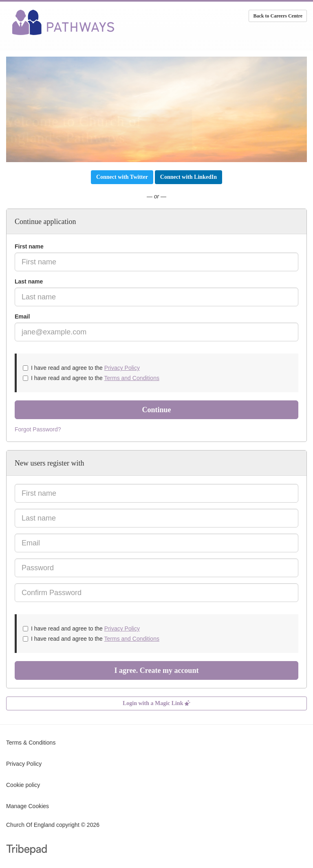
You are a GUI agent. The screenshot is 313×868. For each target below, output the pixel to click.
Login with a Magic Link (156, 703)
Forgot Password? (38, 429)
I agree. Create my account (157, 670)
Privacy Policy (122, 368)
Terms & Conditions (31, 743)
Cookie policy (23, 785)
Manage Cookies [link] (28, 806)
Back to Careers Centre (278, 16)
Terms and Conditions (132, 378)
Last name (29, 281)
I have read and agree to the (81, 368)
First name (29, 246)
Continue (156, 410)
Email (22, 316)
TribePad (26, 850)
